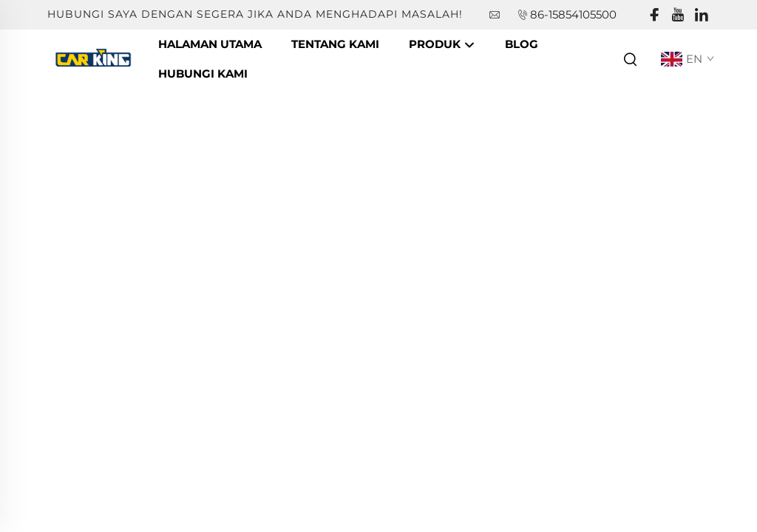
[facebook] (654, 15)
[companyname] (95, 58)
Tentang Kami (335, 44)
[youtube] (678, 15)
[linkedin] (702, 15)
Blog (522, 44)
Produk (442, 45)
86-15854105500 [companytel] (573, 14)
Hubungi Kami (203, 74)
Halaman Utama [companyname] (210, 44)
